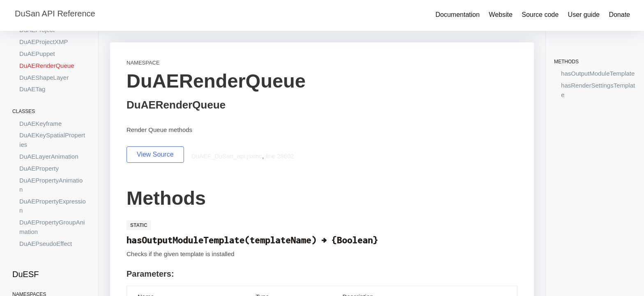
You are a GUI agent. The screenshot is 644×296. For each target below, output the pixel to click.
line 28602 (280, 156)
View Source (155, 154)
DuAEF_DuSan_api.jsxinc (227, 156)
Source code (540, 15)
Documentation (458, 15)
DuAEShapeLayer (44, 77)
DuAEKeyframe (40, 124)
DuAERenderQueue (47, 66)
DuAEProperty (39, 168)
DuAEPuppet (37, 54)
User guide (584, 15)
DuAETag (32, 89)
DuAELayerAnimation (49, 156)
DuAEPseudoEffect (46, 244)
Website (501, 15)
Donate (619, 15)
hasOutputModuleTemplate (598, 73)
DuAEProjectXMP (44, 42)
